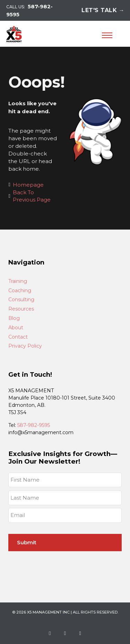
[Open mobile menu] (107, 35)
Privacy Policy (25, 346)
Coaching (20, 291)
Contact (18, 337)
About (16, 328)
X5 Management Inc (48, 612)
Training (18, 281)
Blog (14, 318)
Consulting (21, 300)
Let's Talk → (103, 10)
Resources (21, 309)
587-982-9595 (34, 425)
